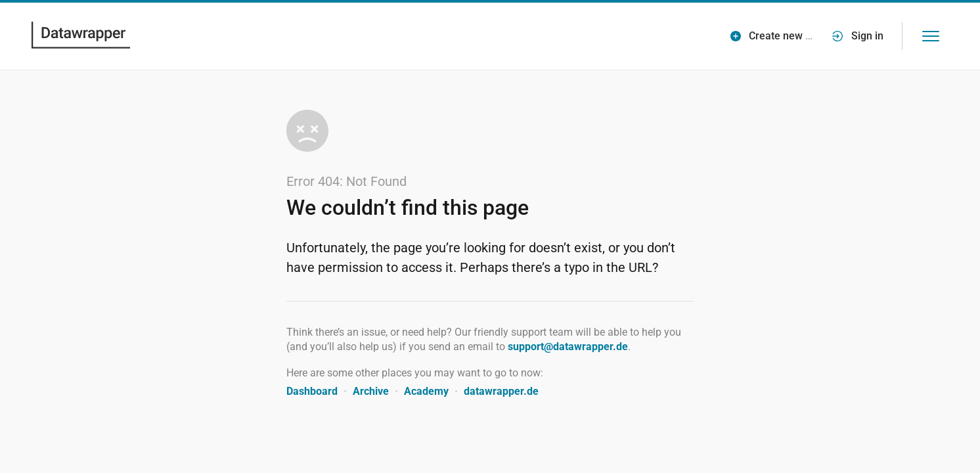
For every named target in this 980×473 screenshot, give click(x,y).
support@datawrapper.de (568, 347)
